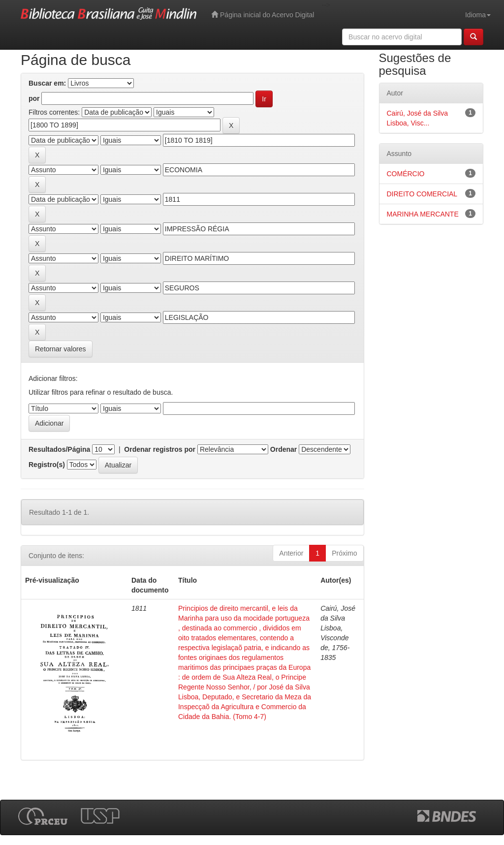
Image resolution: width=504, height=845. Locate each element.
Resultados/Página (59, 449)
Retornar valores (61, 349)
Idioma (478, 15)
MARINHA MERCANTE (423, 214)
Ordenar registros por (160, 449)
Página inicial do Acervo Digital (263, 15)
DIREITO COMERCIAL (422, 194)
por (34, 98)
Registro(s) (47, 465)
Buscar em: (47, 83)
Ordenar (283, 449)
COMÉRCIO (406, 174)
